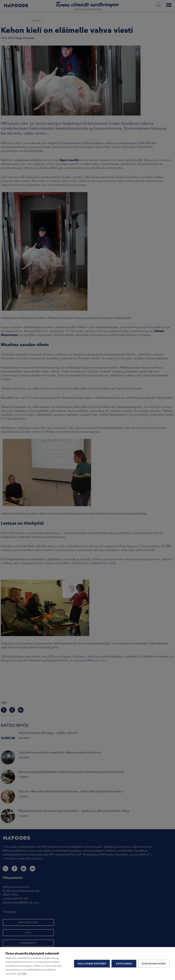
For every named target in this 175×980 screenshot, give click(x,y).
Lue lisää (22, 974)
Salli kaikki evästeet (92, 964)
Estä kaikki (124, 964)
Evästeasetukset (154, 964)
